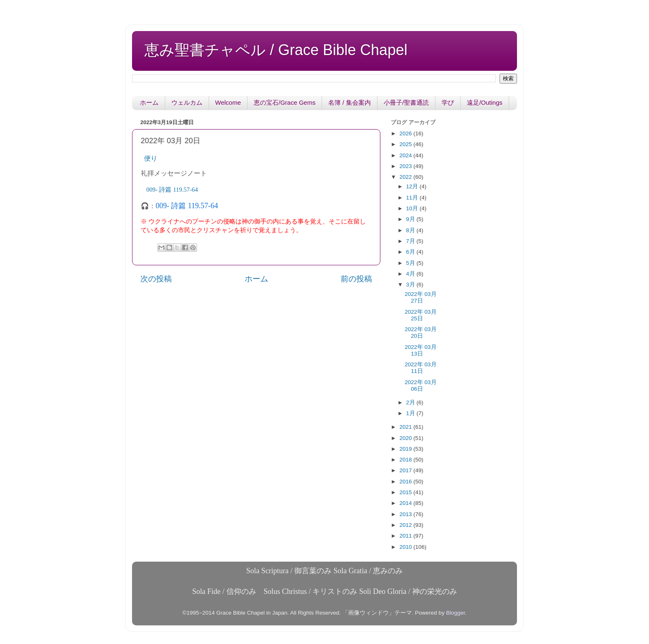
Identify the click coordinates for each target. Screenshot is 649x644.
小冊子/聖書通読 (406, 102)
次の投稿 (156, 279)
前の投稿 (356, 279)
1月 (411, 413)
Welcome (228, 102)
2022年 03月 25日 (421, 315)
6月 (411, 252)
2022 (406, 177)
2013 (406, 514)
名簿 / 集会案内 (350, 102)
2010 (406, 547)
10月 (413, 208)
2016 (406, 482)
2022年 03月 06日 (421, 386)
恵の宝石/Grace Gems (285, 102)
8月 (411, 230)
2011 (406, 536)
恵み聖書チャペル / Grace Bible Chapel (276, 50)
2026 (406, 133)
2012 (406, 525)
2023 (406, 166)
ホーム (149, 102)
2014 (406, 503)
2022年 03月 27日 (421, 297)
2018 (406, 460)
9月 (411, 219)
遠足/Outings (485, 102)
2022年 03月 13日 (421, 350)
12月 (413, 186)
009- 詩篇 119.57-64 (187, 206)
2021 (406, 427)
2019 (406, 449)
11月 (413, 198)
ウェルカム (187, 102)
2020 (406, 438)
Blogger (456, 613)
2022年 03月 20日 (421, 333)
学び (448, 102)
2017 (406, 470)
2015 (406, 492)
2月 (411, 402)
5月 (411, 263)
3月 (411, 285)
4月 (411, 274)
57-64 (172, 190)
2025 (406, 144)
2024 (406, 155)
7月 (411, 241)
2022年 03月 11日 (421, 368)
